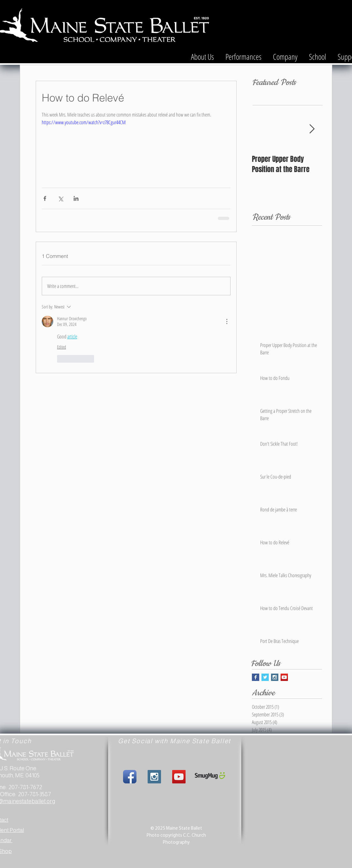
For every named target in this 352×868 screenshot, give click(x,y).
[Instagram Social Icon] (275, 677)
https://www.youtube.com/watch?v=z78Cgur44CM (84, 122)
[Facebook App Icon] (130, 777)
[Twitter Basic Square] (265, 677)
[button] (202, 54)
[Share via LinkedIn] (76, 198)
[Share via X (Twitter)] (60, 198)
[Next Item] (312, 129)
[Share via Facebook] (45, 198)
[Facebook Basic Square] (256, 677)
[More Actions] (227, 321)
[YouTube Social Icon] (284, 677)
